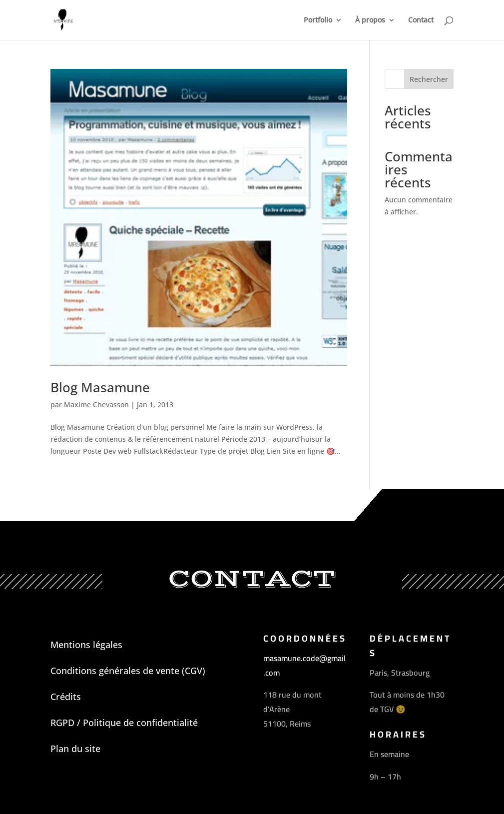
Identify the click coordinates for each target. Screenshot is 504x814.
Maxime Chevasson (96, 405)
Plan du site (75, 749)
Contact (421, 20)
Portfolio (318, 20)
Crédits (66, 697)
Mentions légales (86, 645)
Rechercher (429, 79)
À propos (370, 20)
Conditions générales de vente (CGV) (128, 671)
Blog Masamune (100, 387)
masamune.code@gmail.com (304, 665)
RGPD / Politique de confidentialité (124, 723)
